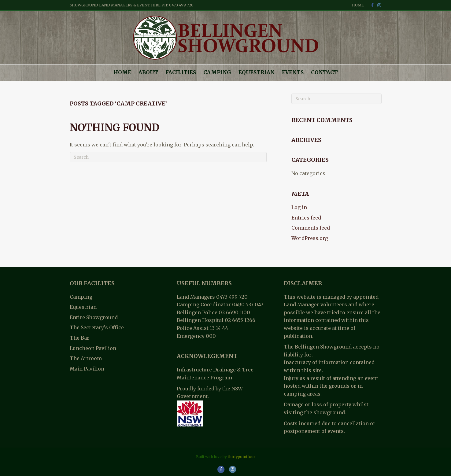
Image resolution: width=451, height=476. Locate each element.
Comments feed (311, 228)
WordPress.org (310, 238)
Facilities (181, 72)
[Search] (168, 157)
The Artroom (86, 358)
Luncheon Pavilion (93, 348)
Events (293, 72)
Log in (299, 207)
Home (358, 5)
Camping (217, 72)
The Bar (79, 338)
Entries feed (306, 218)
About (148, 72)
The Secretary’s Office (97, 327)
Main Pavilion (87, 369)
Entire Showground (94, 317)
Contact (324, 72)
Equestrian (257, 72)
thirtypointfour (242, 457)
